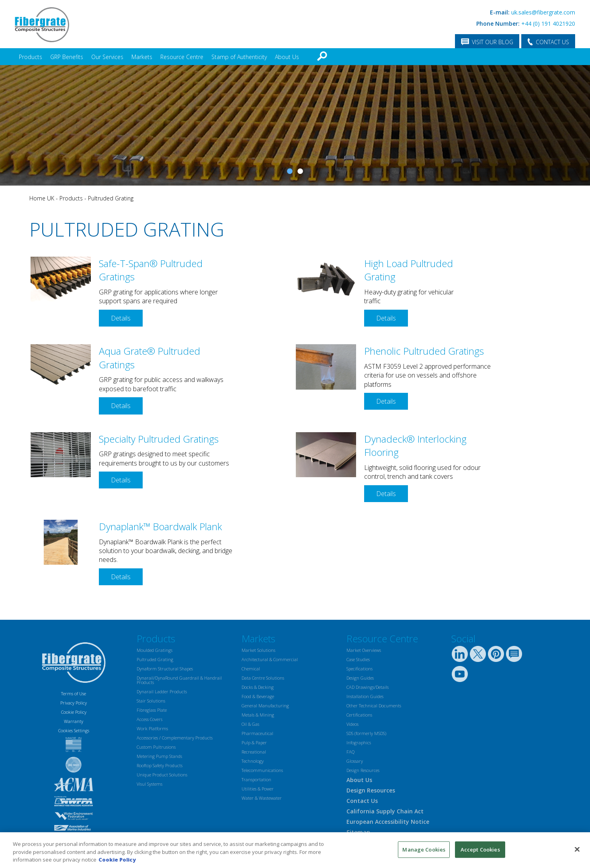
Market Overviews (364, 650)
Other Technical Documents (374, 706)
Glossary (355, 761)
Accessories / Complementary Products (175, 738)
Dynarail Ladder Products (162, 691)
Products (31, 57)
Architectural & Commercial (270, 659)
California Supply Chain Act (385, 811)
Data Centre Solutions (263, 678)
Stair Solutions (151, 701)
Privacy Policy (74, 703)
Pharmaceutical (257, 733)
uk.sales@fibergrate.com (543, 12)
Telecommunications (262, 770)
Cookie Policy (74, 712)
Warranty (74, 721)
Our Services (107, 57)
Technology (253, 761)
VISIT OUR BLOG (493, 42)
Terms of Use (74, 693)
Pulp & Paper (254, 742)
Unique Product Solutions (162, 775)
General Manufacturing (265, 706)
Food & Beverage (258, 696)
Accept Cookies (480, 849)
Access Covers (150, 719)
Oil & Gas (250, 724)
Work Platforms (152, 728)
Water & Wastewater (262, 798)
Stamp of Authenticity (239, 57)
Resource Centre (182, 57)
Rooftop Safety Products (160, 765)
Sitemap (358, 832)
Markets (142, 57)
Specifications (360, 669)
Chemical (251, 669)
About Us (287, 57)
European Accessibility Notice (388, 822)
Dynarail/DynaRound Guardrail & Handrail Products (179, 680)
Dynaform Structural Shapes (165, 669)
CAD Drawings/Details (368, 687)
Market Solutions (258, 650)
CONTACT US (552, 42)
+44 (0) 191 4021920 (548, 23)
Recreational (254, 752)
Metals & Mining (258, 715)
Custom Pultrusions (156, 747)
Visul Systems (150, 784)
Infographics (359, 742)
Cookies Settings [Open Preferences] (74, 730)
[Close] (577, 849)
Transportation (256, 779)
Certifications (359, 715)
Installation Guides (365, 696)
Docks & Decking (258, 687)
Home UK (42, 198)
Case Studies (358, 659)
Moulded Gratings (155, 650)
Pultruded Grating (111, 198)
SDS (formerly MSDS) (366, 733)
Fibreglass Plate (152, 710)
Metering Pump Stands (159, 756)
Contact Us (362, 801)
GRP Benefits (67, 57)
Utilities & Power (258, 789)
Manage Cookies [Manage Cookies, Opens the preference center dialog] (424, 849)
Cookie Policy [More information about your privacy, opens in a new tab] (117, 860)
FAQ (350, 752)
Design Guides (360, 678)
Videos (352, 724)
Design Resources (363, 770)
